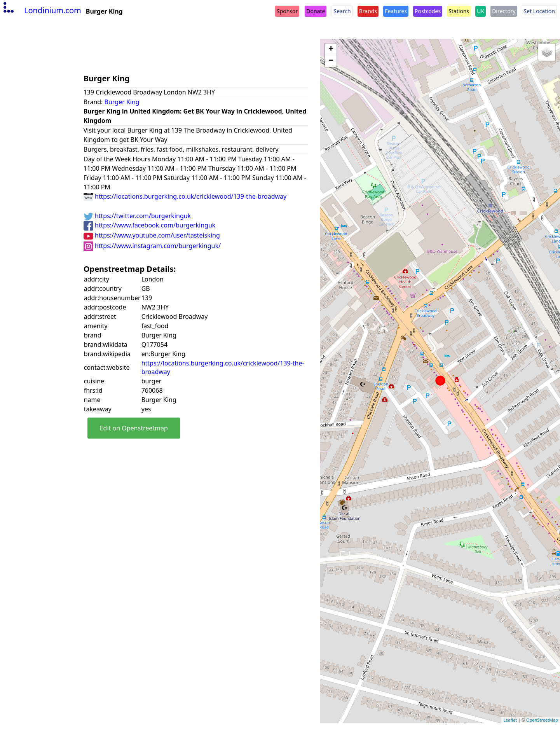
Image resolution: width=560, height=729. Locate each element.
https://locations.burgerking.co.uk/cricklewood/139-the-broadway (185, 196)
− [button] (331, 61)
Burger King (122, 102)
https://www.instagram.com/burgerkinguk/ (152, 246)
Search (342, 11)
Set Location (539, 11)
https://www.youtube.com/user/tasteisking (152, 235)
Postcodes (428, 11)
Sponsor (287, 11)
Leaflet (510, 720)
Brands (368, 11)
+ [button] (331, 49)
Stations (459, 11)
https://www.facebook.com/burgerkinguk (150, 225)
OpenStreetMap (542, 720)
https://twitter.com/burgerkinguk (137, 216)
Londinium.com (41, 10)
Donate (316, 11)
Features (396, 11)
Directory (504, 11)
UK (481, 11)
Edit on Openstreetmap (134, 428)
